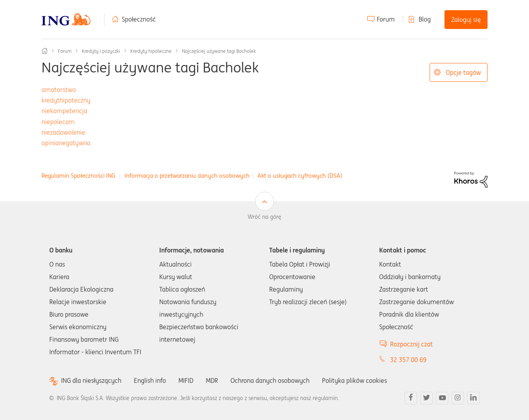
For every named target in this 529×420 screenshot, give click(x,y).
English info (150, 380)
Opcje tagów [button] (463, 72)
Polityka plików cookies (354, 380)
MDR (212, 380)
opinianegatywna (66, 143)
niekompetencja (64, 111)
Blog (425, 19)
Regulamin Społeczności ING (78, 176)
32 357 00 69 (408, 360)
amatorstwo (59, 90)
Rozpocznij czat (411, 344)
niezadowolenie (63, 132)
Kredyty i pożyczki (101, 51)
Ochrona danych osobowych (270, 380)
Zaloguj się (466, 20)
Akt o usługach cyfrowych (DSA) (300, 176)
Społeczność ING (45, 51)
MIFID (186, 380)
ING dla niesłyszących (91, 381)
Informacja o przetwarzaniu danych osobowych (187, 176)
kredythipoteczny (66, 100)
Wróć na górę (264, 217)
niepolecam (58, 122)
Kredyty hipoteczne (151, 51)
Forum (386, 19)
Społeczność (139, 19)
